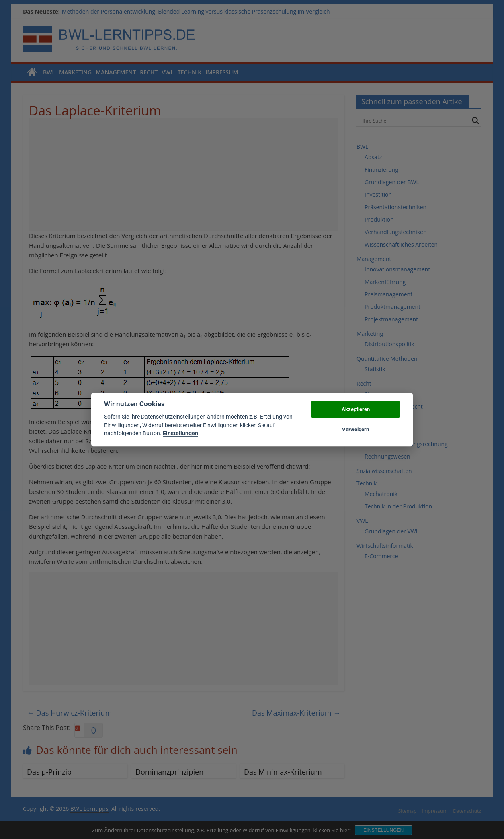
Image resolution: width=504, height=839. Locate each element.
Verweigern (355, 429)
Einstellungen (180, 433)
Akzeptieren (356, 409)
